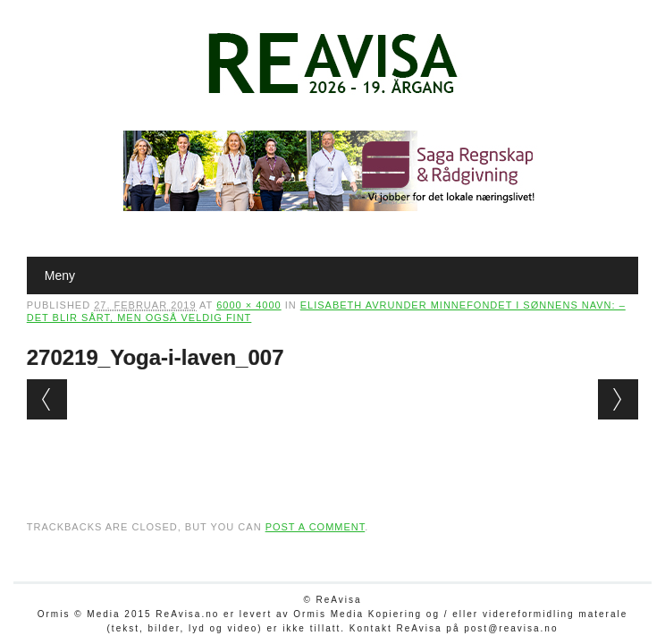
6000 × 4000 (248, 305)
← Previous (47, 399)
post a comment (316, 527)
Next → (618, 399)
